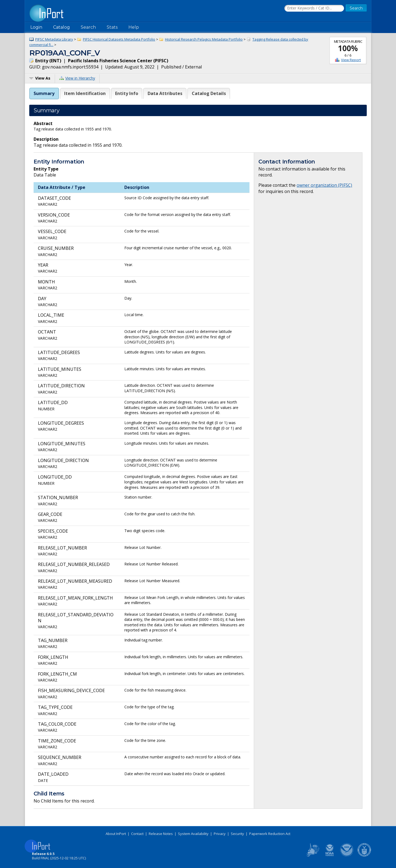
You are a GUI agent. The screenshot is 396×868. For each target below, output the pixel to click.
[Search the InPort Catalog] (314, 8)
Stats (112, 27)
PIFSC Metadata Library (54, 39)
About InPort (116, 834)
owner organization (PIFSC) (324, 185)
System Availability (193, 834)
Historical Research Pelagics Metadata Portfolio (204, 39)
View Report (351, 60)
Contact (137, 834)
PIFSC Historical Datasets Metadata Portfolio (119, 39)
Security (237, 834)
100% (348, 48)
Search (88, 27)
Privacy (220, 834)
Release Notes (161, 834)
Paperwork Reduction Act (270, 834)
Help (134, 27)
